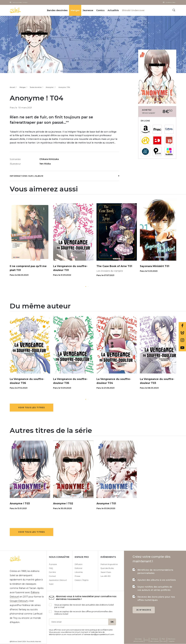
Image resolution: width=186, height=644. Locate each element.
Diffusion (79, 564)
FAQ (51, 568)
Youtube (182, 348)
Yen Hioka (45, 164)
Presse (77, 576)
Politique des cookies (154, 640)
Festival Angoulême (109, 564)
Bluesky (182, 333)
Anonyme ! (50, 87)
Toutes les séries (36, 87)
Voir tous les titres (32, 408)
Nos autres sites (20, 2)
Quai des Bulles (107, 568)
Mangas (75, 10)
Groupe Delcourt (19, 601)
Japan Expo (106, 572)
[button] (86, 286)
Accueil (12, 87)
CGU (147, 640)
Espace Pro (171, 2)
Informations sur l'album (64, 176)
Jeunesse (88, 10)
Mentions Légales (172, 640)
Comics (100, 10)
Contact (53, 576)
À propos (53, 564)
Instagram (182, 340)
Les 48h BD (106, 576)
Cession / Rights (82, 580)
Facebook (182, 326)
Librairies (79, 572)
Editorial (78, 568)
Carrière (52, 572)
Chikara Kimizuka (49, 159)
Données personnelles (138, 640)
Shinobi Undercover (133, 10)
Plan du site (163, 640)
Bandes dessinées (57, 10)
